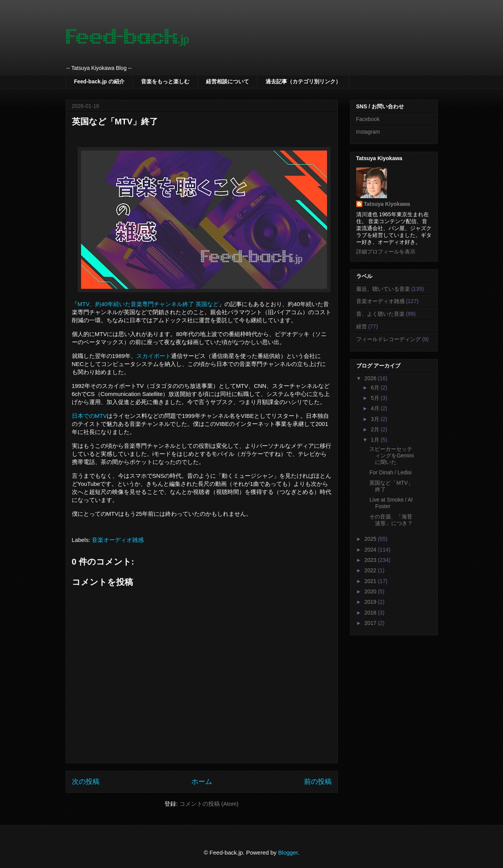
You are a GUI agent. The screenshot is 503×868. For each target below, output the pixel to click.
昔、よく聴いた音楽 (380, 314)
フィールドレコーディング (388, 339)
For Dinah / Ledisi (390, 472)
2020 (371, 591)
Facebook (368, 119)
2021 (371, 581)
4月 (376, 408)
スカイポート (154, 356)
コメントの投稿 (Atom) (209, 804)
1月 (376, 440)
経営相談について (227, 81)
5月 (376, 398)
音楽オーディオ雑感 (118, 540)
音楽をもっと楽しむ (165, 81)
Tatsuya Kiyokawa (387, 204)
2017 (371, 623)
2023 (371, 560)
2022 (371, 570)
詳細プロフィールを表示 (386, 252)
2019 (371, 602)
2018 (371, 613)
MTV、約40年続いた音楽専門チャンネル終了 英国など (148, 304)
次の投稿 (86, 782)
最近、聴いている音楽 (383, 289)
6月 (376, 388)
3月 (376, 419)
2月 (376, 429)
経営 (362, 326)
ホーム (202, 782)
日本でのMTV (90, 416)
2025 (371, 539)
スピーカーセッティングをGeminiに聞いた (391, 456)
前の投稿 (318, 782)
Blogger (288, 852)
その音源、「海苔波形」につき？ (391, 520)
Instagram (368, 132)
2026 (371, 378)
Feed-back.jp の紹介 (99, 81)
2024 (371, 550)
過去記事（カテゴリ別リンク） (303, 81)
